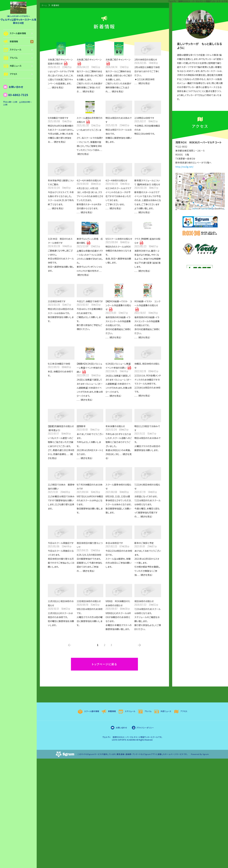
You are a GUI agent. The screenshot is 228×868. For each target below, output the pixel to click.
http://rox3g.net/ (184, 167)
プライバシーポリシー (143, 728)
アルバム (18, 58)
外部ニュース (18, 66)
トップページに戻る (104, 664)
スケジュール (18, 50)
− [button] (180, 182)
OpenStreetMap (207, 208)
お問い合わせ (13, 87)
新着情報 (18, 42)
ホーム (44, 5)
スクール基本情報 (18, 33)
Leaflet (195, 208)
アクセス (18, 74)
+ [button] (180, 177)
